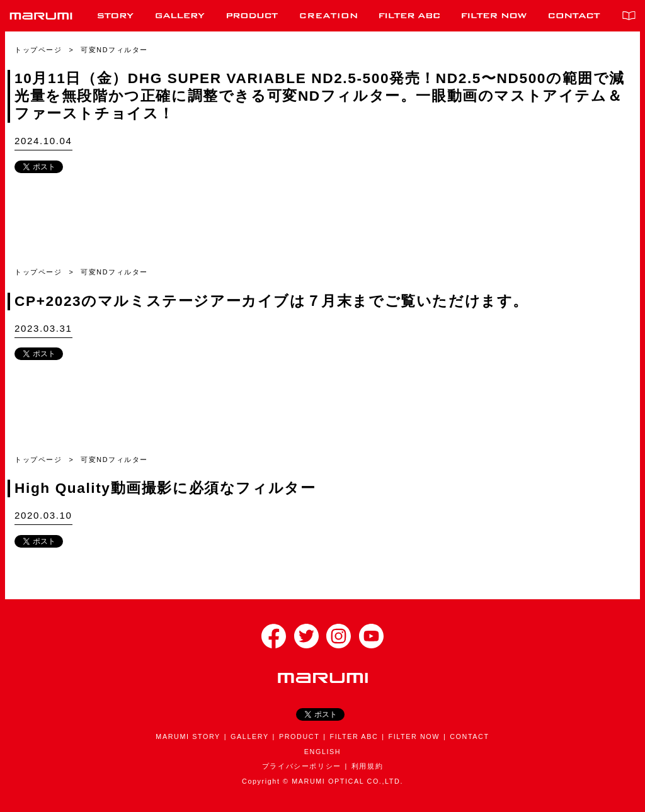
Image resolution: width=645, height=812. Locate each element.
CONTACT (469, 736)
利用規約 (367, 766)
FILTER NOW (414, 736)
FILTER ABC (354, 736)
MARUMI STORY (188, 736)
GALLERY (250, 736)
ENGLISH (322, 752)
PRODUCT (299, 736)
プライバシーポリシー (302, 766)
